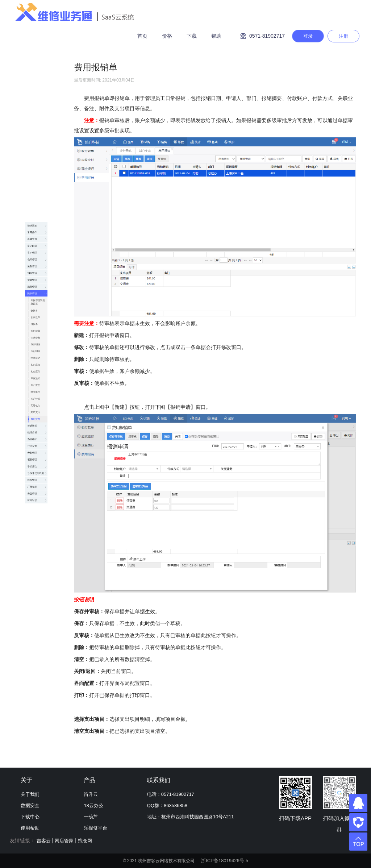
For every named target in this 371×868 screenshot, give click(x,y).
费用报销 (37, 448)
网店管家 (64, 841)
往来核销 (37, 317)
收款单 (35, 216)
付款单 (35, 245)
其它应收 (37, 332)
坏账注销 (37, 361)
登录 (308, 36)
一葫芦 (91, 817)
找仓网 (85, 841)
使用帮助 (30, 828)
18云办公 (93, 805)
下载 (192, 36)
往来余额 (37, 274)
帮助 (216, 36)
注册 (343, 36)
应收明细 (37, 288)
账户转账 (37, 404)
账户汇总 (37, 375)
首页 (142, 36)
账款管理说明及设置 (42, 198)
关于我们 (30, 794)
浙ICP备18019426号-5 (225, 861)
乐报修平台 (95, 828)
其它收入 (37, 419)
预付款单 (37, 259)
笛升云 (91, 794)
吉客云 (44, 841)
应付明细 (37, 303)
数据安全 (30, 805)
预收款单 (37, 231)
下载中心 (30, 817)
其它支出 (37, 433)
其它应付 (37, 346)
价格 (167, 36)
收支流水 (37, 390)
